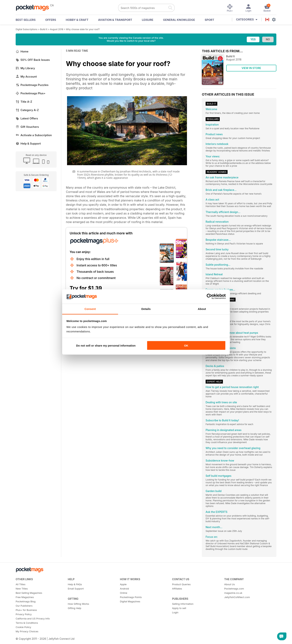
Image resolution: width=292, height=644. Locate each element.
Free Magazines (25, 597)
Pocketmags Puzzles (32, 85)
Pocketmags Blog (26, 601)
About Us (230, 584)
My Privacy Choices (27, 631)
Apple (123, 584)
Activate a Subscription (34, 135)
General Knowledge (179, 20)
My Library (25, 68)
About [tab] (202, 309)
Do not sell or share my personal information (106, 346)
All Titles (20, 584)
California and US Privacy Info (33, 619)
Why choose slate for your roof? (83, 29)
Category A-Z (27, 110)
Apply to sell (179, 608)
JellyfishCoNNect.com (237, 597)
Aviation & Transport (115, 20)
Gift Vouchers (27, 127)
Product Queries (181, 584)
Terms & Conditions (27, 623)
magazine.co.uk (233, 593)
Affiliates (177, 589)
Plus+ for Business (26, 610)
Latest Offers (27, 118)
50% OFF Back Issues (33, 60)
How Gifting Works (78, 604)
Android (124, 589)
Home (22, 51)
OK (186, 346)
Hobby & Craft (77, 20)
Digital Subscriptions (27, 29)
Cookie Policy (23, 627)
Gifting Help (74, 608)
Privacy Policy (24, 614)
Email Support (76, 589)
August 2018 (57, 29)
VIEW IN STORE (251, 68)
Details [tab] (146, 309)
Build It (44, 29)
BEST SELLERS (26, 20)
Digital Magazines (130, 601)
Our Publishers (24, 606)
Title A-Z (24, 102)
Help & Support (28, 144)
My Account (26, 77)
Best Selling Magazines (29, 593)
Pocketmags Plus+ (31, 93)
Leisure (148, 20)
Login (175, 612)
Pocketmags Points (131, 597)
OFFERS (51, 20)
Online (124, 593)
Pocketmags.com (234, 589)
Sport (209, 20)
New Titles (22, 589)
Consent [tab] (90, 309)
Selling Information (183, 604)
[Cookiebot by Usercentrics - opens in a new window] (209, 297)
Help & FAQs (75, 584)
